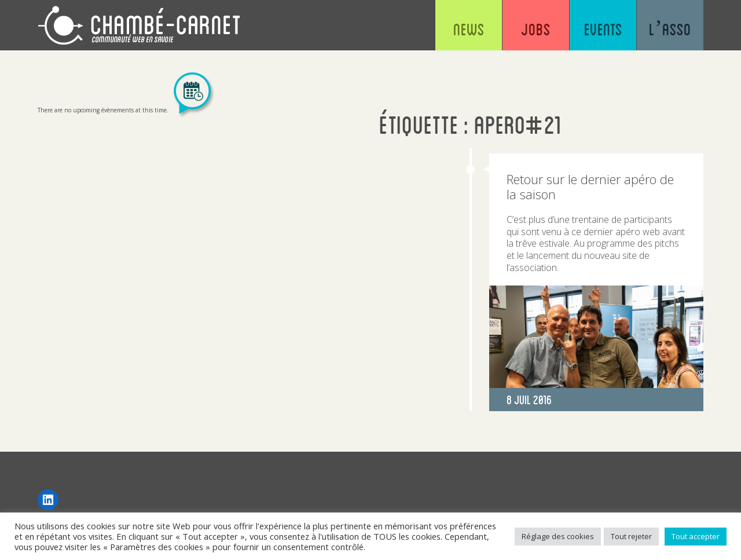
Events (603, 29)
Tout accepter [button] (696, 536)
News (469, 29)
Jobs (536, 29)
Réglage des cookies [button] (558, 536)
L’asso (670, 29)
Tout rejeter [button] (631, 536)
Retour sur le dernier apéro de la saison (590, 186)
